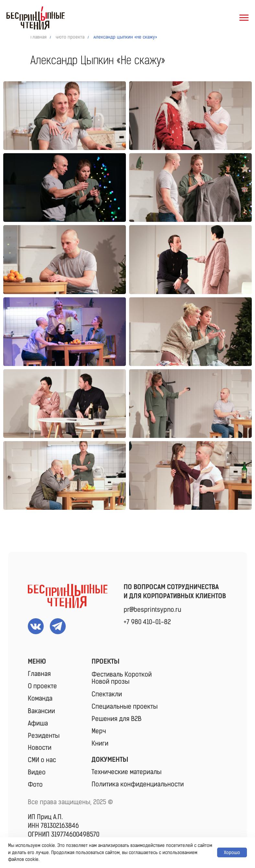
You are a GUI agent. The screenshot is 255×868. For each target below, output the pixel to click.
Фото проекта (70, 37)
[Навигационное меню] (244, 18)
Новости (40, 748)
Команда (40, 698)
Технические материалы (127, 772)
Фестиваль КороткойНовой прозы (122, 678)
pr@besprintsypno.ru (152, 610)
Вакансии (41, 711)
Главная (39, 37)
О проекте (42, 686)
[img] (68, 596)
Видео (37, 772)
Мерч (99, 731)
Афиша (38, 723)
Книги (100, 743)
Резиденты (44, 736)
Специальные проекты (125, 706)
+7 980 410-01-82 (147, 622)
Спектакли (107, 694)
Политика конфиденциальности (138, 784)
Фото (35, 784)
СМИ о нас (42, 760)
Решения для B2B (116, 719)
